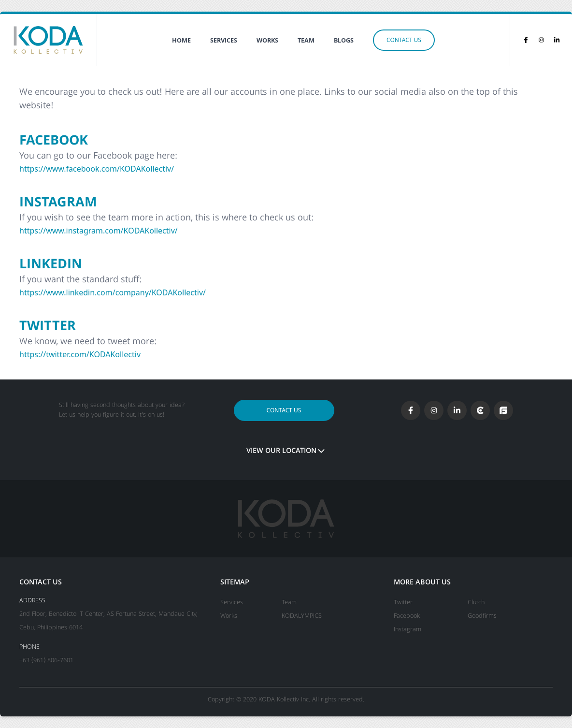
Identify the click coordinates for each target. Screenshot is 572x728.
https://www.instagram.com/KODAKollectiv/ (99, 231)
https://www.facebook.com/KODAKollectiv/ (97, 169)
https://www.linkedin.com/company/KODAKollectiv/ (113, 292)
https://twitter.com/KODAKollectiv (80, 354)
